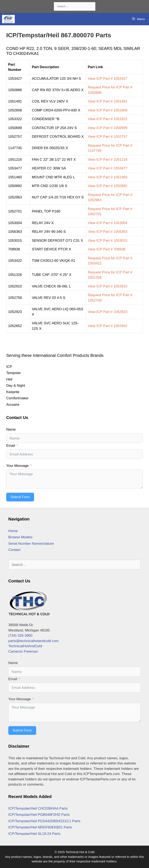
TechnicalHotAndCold (25, 646)
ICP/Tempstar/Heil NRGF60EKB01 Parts (40, 827)
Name (11, 429)
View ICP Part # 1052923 (108, 312)
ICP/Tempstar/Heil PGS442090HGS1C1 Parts (44, 821)
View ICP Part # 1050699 (108, 128)
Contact (14, 550)
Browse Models (20, 537)
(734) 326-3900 (20, 636)
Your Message (17, 466)
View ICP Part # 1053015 (108, 241)
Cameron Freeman (23, 651)
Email (11, 446)
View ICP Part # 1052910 (108, 286)
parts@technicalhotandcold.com (33, 641)
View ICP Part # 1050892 (108, 186)
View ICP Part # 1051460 (108, 177)
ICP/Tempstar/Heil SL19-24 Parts (34, 834)
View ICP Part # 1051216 (108, 160)
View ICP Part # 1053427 (108, 79)
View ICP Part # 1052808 (108, 110)
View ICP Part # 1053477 (108, 168)
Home (13, 531)
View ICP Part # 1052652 (108, 326)
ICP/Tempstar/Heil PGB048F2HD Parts (39, 815)
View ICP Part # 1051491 (108, 101)
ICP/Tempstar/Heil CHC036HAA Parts (38, 808)
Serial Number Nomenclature (31, 544)
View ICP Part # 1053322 (108, 119)
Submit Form (20, 497)
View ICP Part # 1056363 (108, 232)
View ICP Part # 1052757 (108, 137)
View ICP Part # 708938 (107, 249)
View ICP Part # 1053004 (108, 223)
